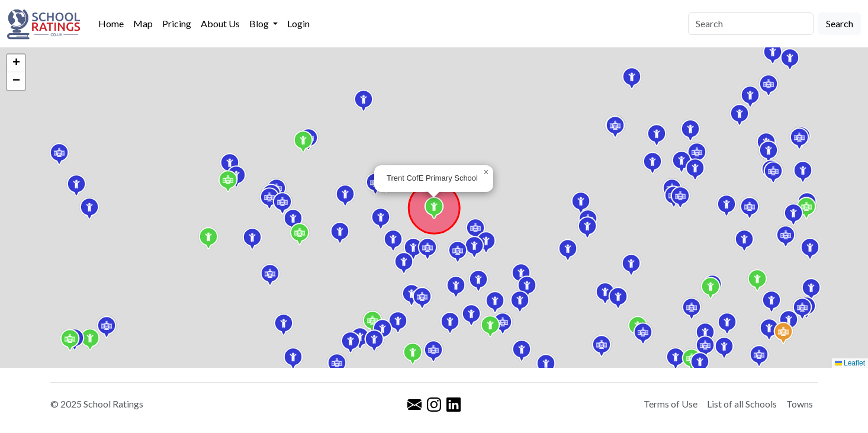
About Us (220, 23)
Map (143, 23)
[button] (393, 240)
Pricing (177, 23)
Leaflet (850, 363)
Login (298, 23)
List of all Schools (742, 404)
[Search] (751, 24)
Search (840, 23)
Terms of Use (671, 404)
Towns (800, 404)
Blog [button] (260, 23)
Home (111, 23)
